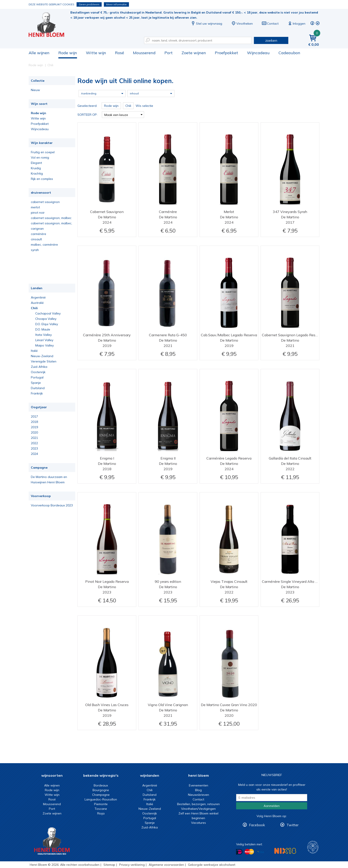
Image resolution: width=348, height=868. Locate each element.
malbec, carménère (44, 245)
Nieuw (35, 90)
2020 (34, 432)
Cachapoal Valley (48, 313)
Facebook (257, 825)
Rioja (101, 813)
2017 (34, 416)
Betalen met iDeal (239, 852)
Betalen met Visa (261, 852)
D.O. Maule (43, 329)
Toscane (101, 809)
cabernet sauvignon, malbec (51, 218)
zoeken (271, 40)
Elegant (36, 163)
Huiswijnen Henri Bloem (48, 482)
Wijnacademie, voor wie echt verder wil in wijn (313, 847)
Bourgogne (101, 790)
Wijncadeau (258, 53)
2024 (34, 454)
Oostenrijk (38, 372)
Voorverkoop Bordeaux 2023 (52, 505)
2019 (34, 427)
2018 (34, 422)
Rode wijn (68, 53)
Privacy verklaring (132, 865)
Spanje (36, 383)
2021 (34, 438)
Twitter (293, 825)
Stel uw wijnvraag (206, 24)
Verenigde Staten (44, 361)
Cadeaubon (289, 53)
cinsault (36, 239)
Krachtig (37, 173)
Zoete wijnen (194, 53)
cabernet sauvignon (45, 202)
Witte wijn (96, 53)
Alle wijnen (39, 53)
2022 (34, 443)
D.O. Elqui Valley (47, 324)
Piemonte (101, 804)
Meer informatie (116, 4)
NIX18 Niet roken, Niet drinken (285, 851)
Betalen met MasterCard (249, 852)
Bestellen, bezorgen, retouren (198, 804)
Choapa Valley (46, 319)
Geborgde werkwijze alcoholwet (212, 865)
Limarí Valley (44, 340)
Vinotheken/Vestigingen (198, 809)
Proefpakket (226, 53)
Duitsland (38, 388)
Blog (198, 790)
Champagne (101, 795)
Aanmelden (272, 806)
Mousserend (144, 53)
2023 (34, 448)
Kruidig (36, 168)
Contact (270, 24)
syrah (35, 250)
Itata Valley (43, 335)
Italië (34, 351)
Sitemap (109, 865)
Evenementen (199, 785)
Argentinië (38, 297)
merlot (35, 207)
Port (169, 53)
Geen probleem (89, 4)
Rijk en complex (42, 179)
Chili (34, 308)
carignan (37, 229)
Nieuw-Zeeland (42, 356)
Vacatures (199, 823)
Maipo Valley (44, 345)
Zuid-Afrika (39, 367)
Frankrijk (37, 393)
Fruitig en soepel (43, 152)
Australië (37, 303)
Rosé (120, 53)
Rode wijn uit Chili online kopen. (49, 25)
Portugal (37, 377)
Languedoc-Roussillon (101, 799)
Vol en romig (40, 157)
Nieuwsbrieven (199, 795)
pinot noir (38, 213)
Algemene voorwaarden (166, 865)
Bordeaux (101, 785)
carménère (39, 234)
